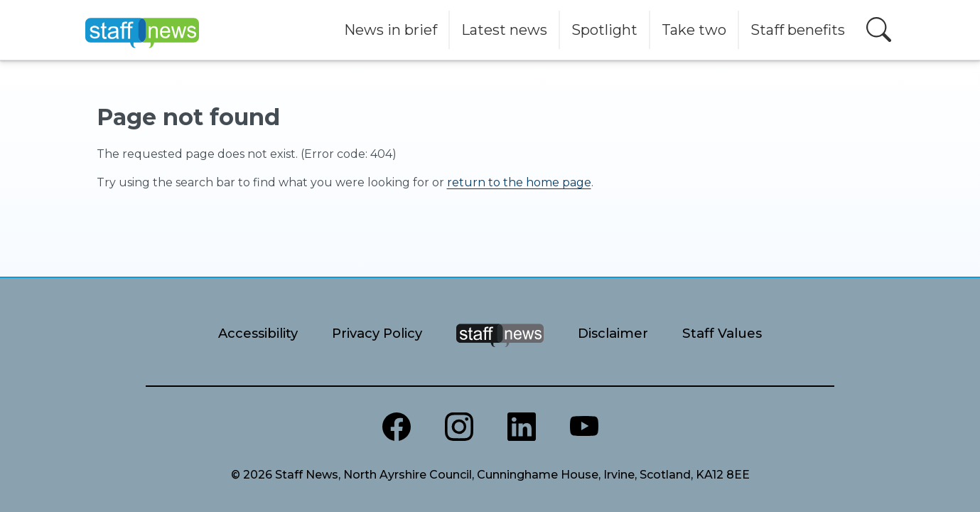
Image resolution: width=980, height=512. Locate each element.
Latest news (504, 30)
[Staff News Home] (500, 353)
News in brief (391, 30)
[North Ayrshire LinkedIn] (522, 427)
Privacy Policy (377, 333)
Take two (694, 30)
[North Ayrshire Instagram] (459, 427)
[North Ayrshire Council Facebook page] (397, 427)
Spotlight (604, 30)
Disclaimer (613, 333)
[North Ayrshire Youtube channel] (584, 427)
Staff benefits (798, 30)
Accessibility (258, 333)
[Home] (142, 30)
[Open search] (879, 30)
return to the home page (519, 182)
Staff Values (722, 333)
